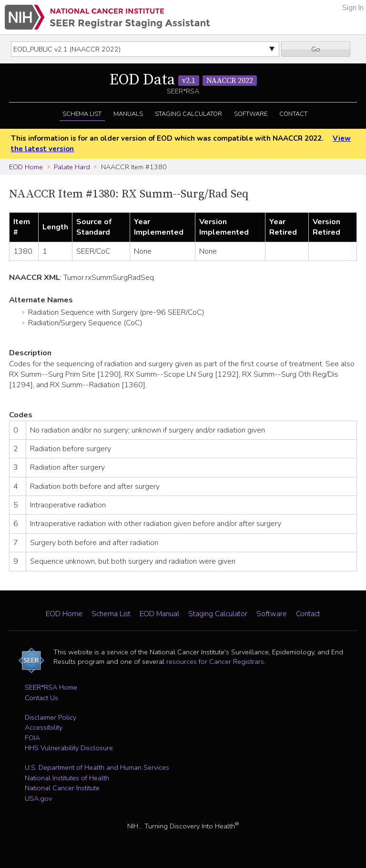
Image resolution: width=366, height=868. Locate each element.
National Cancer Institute (62, 788)
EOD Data (183, 80)
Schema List (82, 114)
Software (251, 114)
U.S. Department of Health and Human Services (97, 767)
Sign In (353, 8)
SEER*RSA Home (51, 687)
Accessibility (44, 727)
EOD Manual (159, 614)
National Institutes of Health (67, 778)
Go (316, 49)
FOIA (32, 738)
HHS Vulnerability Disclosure (69, 748)
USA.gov (38, 798)
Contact (293, 114)
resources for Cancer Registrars (215, 661)
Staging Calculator (188, 114)
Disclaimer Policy (51, 717)
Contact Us (41, 698)
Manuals (128, 114)
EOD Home (26, 167)
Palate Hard (72, 167)
